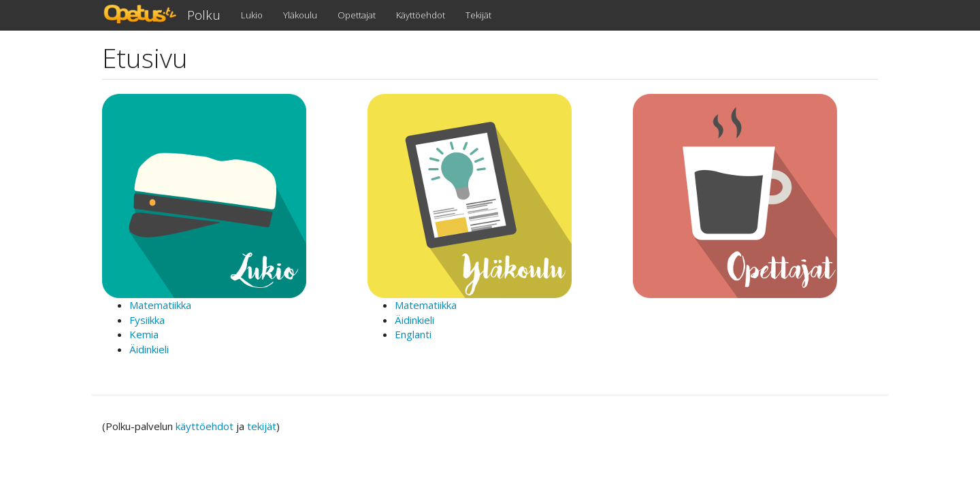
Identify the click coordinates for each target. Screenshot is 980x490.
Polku (204, 15)
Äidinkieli (149, 349)
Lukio (252, 15)
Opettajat (357, 15)
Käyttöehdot (421, 15)
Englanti (413, 334)
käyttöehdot (205, 426)
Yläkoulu (300, 15)
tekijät (262, 426)
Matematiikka (160, 305)
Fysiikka (147, 320)
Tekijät (478, 15)
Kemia (144, 334)
